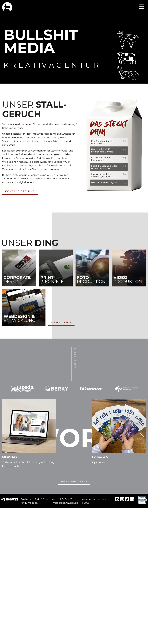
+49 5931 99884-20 (63, 499)
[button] (142, 7)
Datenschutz (104, 499)
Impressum (88, 499)
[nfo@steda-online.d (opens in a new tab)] (65, 503)
